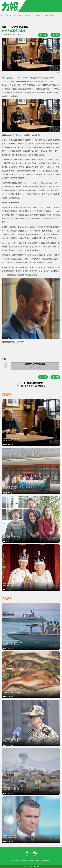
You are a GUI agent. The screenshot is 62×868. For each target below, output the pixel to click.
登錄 (39, 367)
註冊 (31, 367)
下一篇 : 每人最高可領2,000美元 (31, 386)
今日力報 (17, 15)
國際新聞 (29, 15)
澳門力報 (4, 15)
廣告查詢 (46, 861)
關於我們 (15, 861)
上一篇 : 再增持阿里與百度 (31, 383)
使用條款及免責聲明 (27, 861)
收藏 (45, 35)
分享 (57, 35)
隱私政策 (39, 861)
